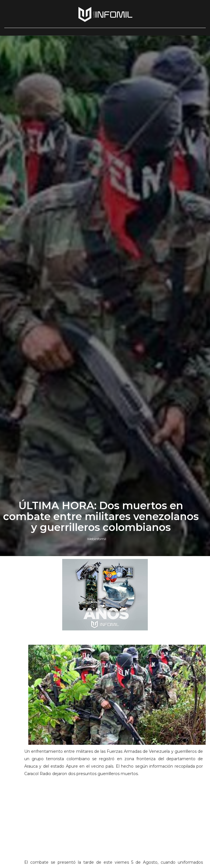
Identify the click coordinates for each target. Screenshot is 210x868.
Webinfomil (97, 539)
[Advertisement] (114, 821)
